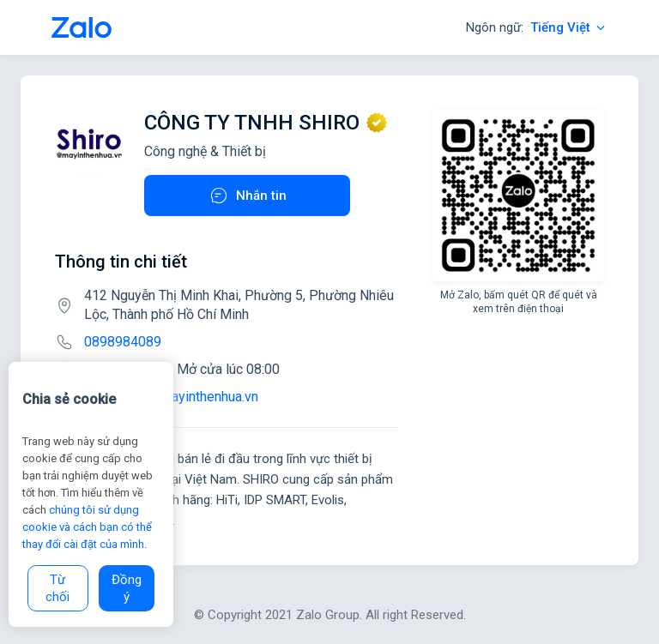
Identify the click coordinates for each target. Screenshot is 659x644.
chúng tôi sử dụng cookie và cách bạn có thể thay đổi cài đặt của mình (87, 527)
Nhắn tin (248, 196)
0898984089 (123, 342)
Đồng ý (127, 588)
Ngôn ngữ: (537, 27)
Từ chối (57, 588)
